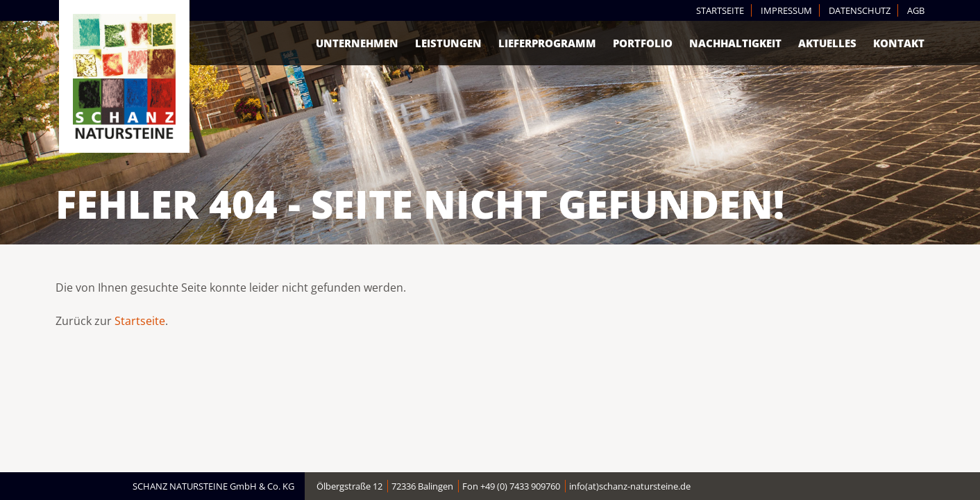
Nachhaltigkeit (735, 43)
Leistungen (448, 43)
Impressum (786, 10)
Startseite (720, 10)
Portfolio (643, 43)
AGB (916, 10)
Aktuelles (827, 43)
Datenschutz (860, 10)
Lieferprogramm (547, 43)
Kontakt (899, 43)
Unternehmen (357, 43)
